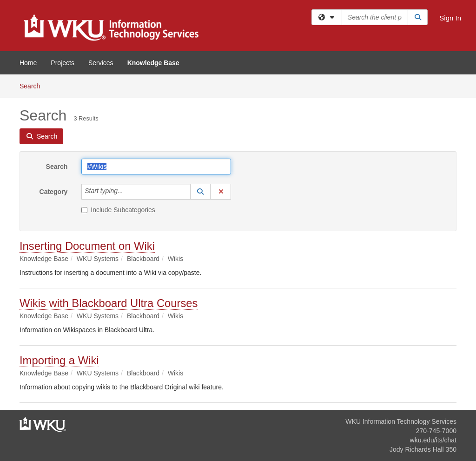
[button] (200, 192)
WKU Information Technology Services (401, 421)
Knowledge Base (153, 63)
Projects (63, 63)
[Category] (128, 192)
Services (101, 63)
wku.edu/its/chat (433, 440)
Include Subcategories (118, 210)
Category (54, 192)
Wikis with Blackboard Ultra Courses (109, 303)
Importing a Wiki (59, 360)
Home (28, 63)
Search (33, 85)
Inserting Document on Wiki (87, 246)
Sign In (450, 18)
